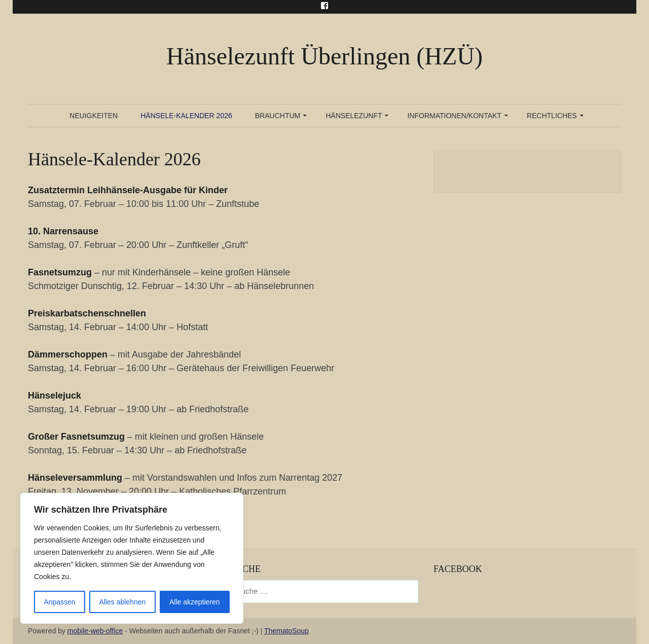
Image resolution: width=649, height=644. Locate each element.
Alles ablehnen (122, 602)
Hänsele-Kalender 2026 (186, 116)
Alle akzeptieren (195, 602)
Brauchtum (278, 116)
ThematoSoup (286, 631)
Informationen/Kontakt (455, 116)
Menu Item (324, 6)
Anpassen (59, 602)
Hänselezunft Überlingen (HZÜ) (324, 56)
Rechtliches (552, 116)
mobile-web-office (95, 631)
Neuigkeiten (94, 116)
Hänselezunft (354, 116)
